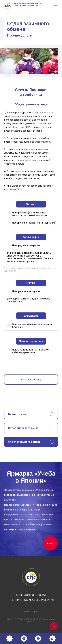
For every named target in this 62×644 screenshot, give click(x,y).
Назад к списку (31, 380)
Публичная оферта (31, 612)
